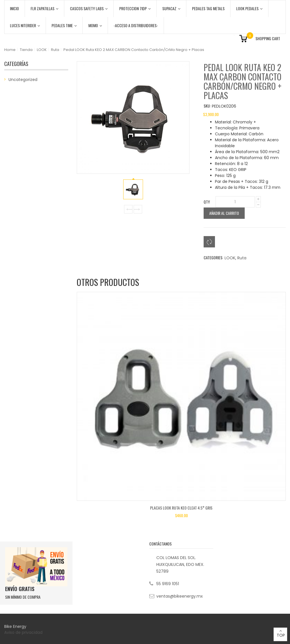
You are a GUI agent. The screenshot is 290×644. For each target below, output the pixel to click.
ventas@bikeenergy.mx (180, 596)
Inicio (14, 8)
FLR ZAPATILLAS (44, 8)
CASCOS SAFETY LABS (89, 8)
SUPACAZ (171, 8)
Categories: (213, 257)
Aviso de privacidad (24, 632)
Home (10, 50)
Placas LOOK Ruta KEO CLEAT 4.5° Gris (181, 508)
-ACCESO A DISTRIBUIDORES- (136, 25)
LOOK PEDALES (249, 8)
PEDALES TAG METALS (208, 8)
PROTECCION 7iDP (135, 8)
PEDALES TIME (64, 25)
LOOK (42, 50)
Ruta (55, 50)
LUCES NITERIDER (25, 25)
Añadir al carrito (224, 213)
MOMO (95, 25)
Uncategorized (23, 80)
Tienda (26, 50)
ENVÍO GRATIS (20, 589)
